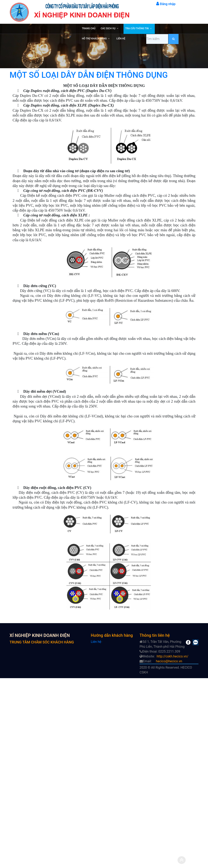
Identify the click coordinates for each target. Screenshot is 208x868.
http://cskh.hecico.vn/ (172, 656)
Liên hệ (96, 642)
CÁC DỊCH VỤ (108, 28)
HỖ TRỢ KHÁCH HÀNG (94, 39)
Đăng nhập (166, 4)
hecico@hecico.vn (169, 661)
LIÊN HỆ (121, 39)
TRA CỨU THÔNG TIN (137, 28)
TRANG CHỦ (89, 28)
